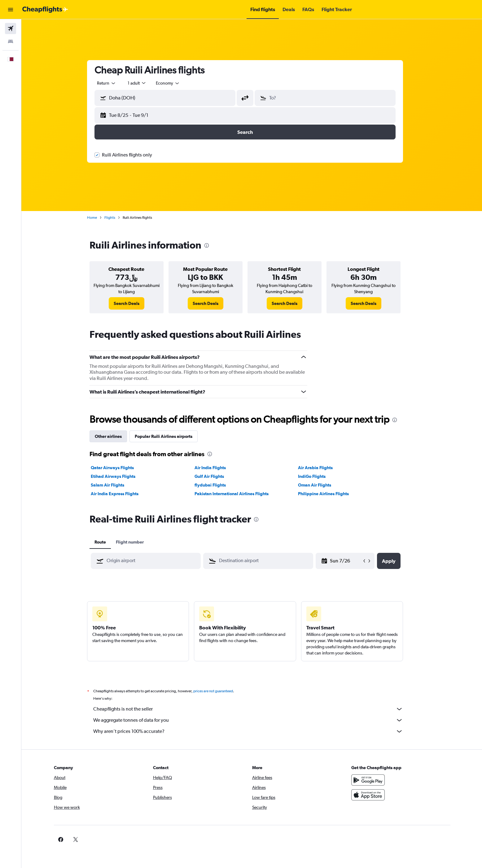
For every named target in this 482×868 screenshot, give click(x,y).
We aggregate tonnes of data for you (255, 720)
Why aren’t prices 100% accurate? (255, 731)
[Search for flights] (11, 29)
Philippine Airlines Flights (330, 494)
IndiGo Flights (319, 476)
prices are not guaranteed (220, 691)
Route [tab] (107, 542)
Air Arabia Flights (322, 468)
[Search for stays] (11, 42)
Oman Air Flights (321, 485)
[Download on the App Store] (378, 795)
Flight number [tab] (137, 542)
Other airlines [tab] (115, 436)
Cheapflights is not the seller (255, 709)
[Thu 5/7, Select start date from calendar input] (353, 561)
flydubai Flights (217, 485)
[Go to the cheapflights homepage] (45, 10)
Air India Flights (217, 468)
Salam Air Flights (114, 485)
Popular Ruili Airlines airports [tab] (170, 436)
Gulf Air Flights (216, 476)
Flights (117, 218)
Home (99, 218)
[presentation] (213, 245)
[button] (11, 10)
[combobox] (113, 83)
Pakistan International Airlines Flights (238, 494)
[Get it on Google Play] (378, 780)
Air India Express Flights (121, 494)
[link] (133, 303)
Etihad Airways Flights (120, 476)
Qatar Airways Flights (119, 468)
